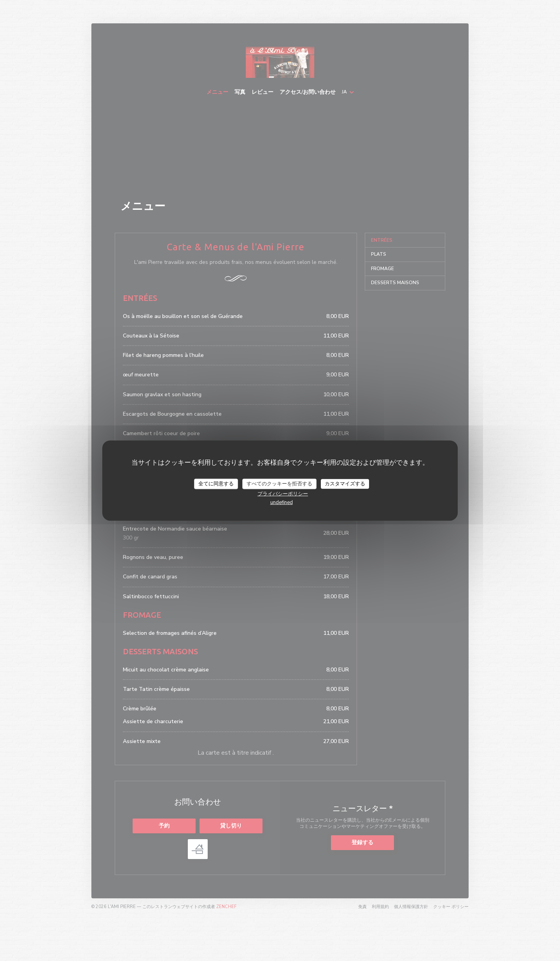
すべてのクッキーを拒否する (279, 483)
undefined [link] (282, 502)
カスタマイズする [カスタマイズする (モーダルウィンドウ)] (345, 483)
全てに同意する (216, 483)
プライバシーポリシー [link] (283, 494)
